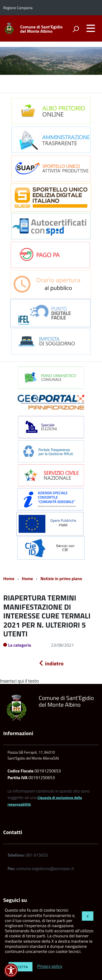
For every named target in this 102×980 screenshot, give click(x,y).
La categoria (20, 645)
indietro (51, 663)
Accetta (21, 967)
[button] (11, 970)
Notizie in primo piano (61, 579)
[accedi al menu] (91, 28)
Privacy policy (50, 966)
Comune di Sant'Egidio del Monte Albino (41, 29)
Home (9, 579)
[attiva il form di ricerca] (76, 29)
